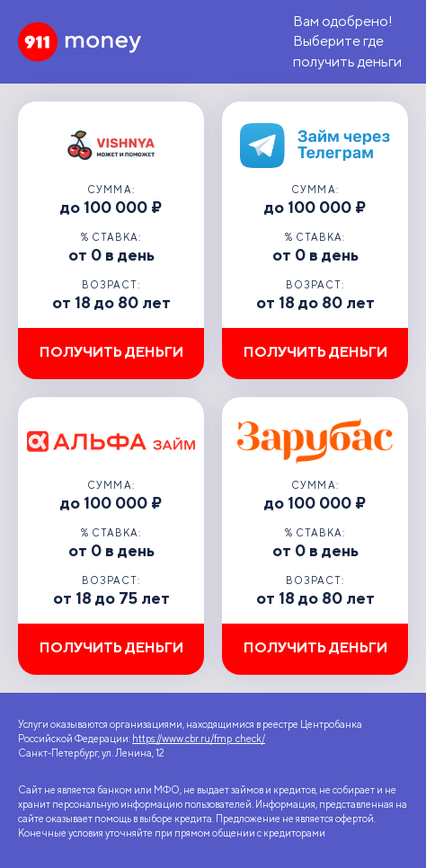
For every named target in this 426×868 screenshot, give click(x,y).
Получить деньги (111, 352)
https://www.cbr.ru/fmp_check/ (199, 739)
